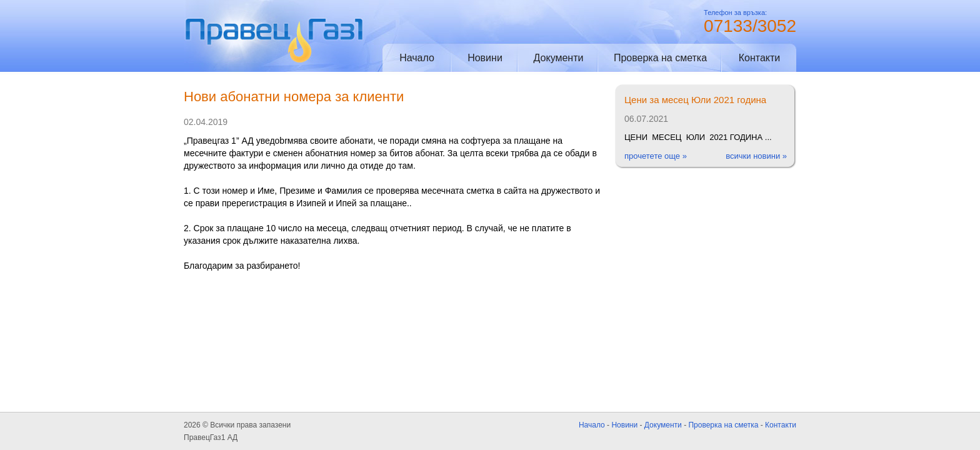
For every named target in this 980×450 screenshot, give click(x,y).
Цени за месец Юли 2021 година (695, 100)
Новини (485, 58)
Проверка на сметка (660, 58)
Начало (417, 58)
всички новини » (756, 156)
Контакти (760, 58)
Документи (559, 58)
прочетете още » (656, 156)
